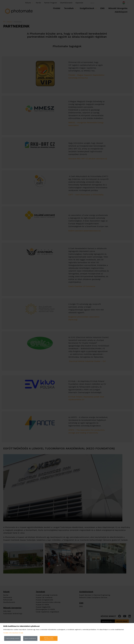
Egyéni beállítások (30, 638)
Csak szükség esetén (12, 638)
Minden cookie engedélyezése (49, 638)
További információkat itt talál (13, 633)
